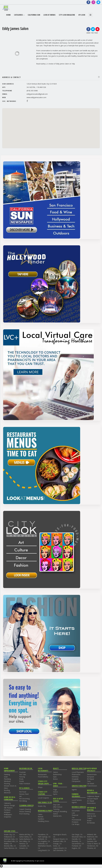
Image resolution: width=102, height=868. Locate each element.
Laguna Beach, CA (60, 848)
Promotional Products (76, 821)
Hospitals (75, 779)
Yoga (55, 790)
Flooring (7, 784)
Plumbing (7, 779)
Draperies (8, 817)
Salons (56, 772)
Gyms (55, 794)
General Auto (92, 774)
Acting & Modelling (60, 811)
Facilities (41, 819)
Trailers (90, 818)
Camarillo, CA (24, 846)
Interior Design (9, 805)
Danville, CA (76, 839)
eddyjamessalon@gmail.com (37, 94)
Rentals (41, 817)
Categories (19, 15)
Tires (89, 781)
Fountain (22, 772)
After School (58, 807)
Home (8, 15)
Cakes (40, 814)
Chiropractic (76, 781)
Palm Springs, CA (44, 837)
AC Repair (91, 801)
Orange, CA (57, 844)
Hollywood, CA (9, 837)
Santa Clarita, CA (25, 837)
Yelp (73, 64)
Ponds (22, 781)
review (51, 64)
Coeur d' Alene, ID (94, 844)
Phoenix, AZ (91, 848)
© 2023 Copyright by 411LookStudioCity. (23, 861)
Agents (74, 790)
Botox (55, 779)
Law (73, 813)
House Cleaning (25, 811)
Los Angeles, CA (44, 841)
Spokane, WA (92, 841)
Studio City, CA (9, 834)
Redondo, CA (43, 844)
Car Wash (91, 784)
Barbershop (57, 774)
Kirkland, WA (92, 834)
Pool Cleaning (24, 814)
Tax (73, 817)
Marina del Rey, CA (26, 834)
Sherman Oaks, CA (11, 839)
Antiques (7, 812)
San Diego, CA (77, 834)
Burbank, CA (42, 839)
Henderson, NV (93, 846)
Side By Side (92, 816)
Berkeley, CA (76, 841)
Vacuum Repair (93, 799)
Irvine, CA (57, 846)
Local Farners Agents (77, 801)
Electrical (7, 793)
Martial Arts (57, 816)
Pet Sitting (23, 801)
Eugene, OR (76, 848)
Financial (75, 815)
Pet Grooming (24, 799)
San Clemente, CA (60, 850)
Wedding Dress (43, 821)
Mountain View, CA (79, 837)
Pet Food (23, 792)
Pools (21, 779)
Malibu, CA (8, 844)
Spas (55, 777)
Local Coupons (43, 798)
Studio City (42, 806)
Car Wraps (76, 824)
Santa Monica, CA (10, 848)
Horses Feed (24, 794)
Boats (89, 821)
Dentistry (75, 777)
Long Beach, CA (44, 850)
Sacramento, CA (78, 844)
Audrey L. (44, 64)
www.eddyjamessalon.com (36, 97)
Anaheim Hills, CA (59, 841)
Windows (7, 781)
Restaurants (42, 774)
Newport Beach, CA (60, 839)
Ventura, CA (24, 844)
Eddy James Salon (62, 64)
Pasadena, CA (43, 834)
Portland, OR (76, 846)
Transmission (92, 786)
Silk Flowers (8, 808)
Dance (55, 792)
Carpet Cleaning (25, 809)
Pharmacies (76, 774)
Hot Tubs (23, 774)
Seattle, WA (91, 839)
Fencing (22, 777)
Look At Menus (49, 15)
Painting (7, 774)
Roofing (7, 790)
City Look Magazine (67, 15)
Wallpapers (8, 814)
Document (76, 811)
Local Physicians (78, 772)
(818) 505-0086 (32, 91)
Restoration (91, 803)
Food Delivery (43, 777)
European (91, 777)
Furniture (7, 810)
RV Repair (91, 779)
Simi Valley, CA (25, 841)
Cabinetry (7, 803)
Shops (40, 787)
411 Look (82, 15)
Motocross (91, 814)
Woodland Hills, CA (11, 841)
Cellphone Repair (93, 796)
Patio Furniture (25, 784)
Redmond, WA (92, 837)
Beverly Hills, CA (10, 846)
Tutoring (56, 809)
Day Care (56, 805)
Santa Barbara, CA (26, 839)
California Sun (34, 15)
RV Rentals (91, 823)
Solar (6, 777)
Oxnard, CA (23, 848)
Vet (20, 796)
